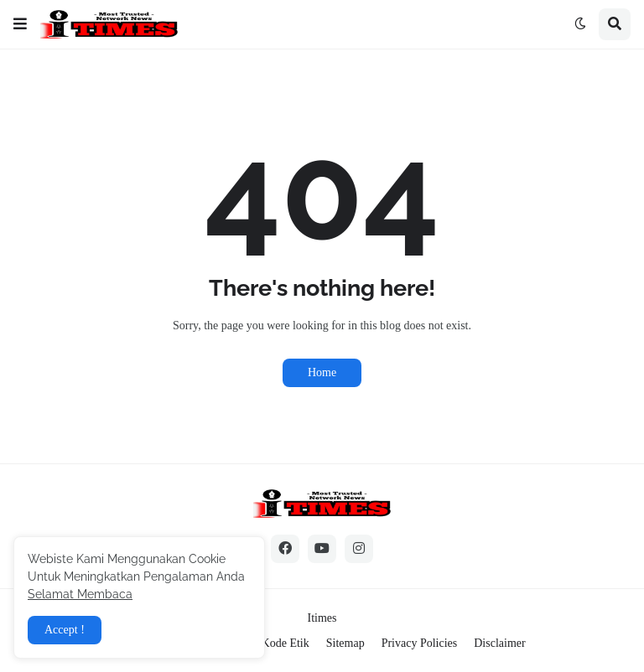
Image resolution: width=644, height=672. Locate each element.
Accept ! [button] (65, 630)
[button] (20, 24)
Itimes (322, 618)
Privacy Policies (420, 643)
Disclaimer (499, 643)
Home (322, 372)
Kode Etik (286, 643)
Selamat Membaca (80, 594)
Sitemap (345, 643)
